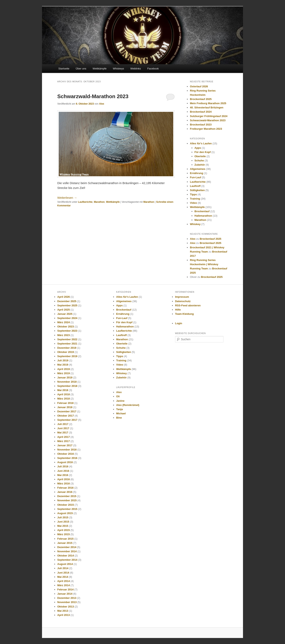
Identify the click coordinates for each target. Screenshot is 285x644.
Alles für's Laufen (201, 143)
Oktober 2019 (66, 352)
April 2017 (64, 437)
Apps (198, 148)
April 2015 (64, 530)
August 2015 (65, 513)
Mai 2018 (63, 390)
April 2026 (64, 297)
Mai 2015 (63, 526)
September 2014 (67, 560)
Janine (120, 401)
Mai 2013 (63, 611)
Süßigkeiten (197, 190)
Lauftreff (195, 186)
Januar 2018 (65, 407)
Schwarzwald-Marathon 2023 (93, 96)
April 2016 (64, 479)
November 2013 (67, 602)
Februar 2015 (65, 539)
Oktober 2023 (66, 327)
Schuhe (199, 160)
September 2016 (67, 458)
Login (179, 323)
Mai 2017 (63, 433)
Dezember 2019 (67, 348)
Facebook (153, 69)
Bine (119, 418)
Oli (118, 396)
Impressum (182, 297)
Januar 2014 (65, 594)
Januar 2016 (65, 492)
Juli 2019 (63, 360)
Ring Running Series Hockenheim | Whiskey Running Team (204, 264)
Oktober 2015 (66, 505)
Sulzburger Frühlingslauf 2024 (209, 116)
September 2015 (67, 509)
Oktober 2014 (66, 556)
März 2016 (64, 484)
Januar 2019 (65, 378)
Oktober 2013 (66, 607)
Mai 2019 (63, 365)
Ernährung (197, 173)
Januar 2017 (65, 445)
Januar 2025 (65, 314)
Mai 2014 (63, 577)
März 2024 (64, 322)
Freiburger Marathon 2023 (206, 129)
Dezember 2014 (67, 547)
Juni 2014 (63, 573)
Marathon (99, 202)
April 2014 (64, 581)
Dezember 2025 (67, 301)
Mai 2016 (63, 475)
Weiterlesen (67, 198)
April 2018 (64, 394)
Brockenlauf (202, 211)
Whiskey (195, 224)
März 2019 (64, 373)
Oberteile (200, 156)
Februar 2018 (65, 403)
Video (193, 203)
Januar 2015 (65, 543)
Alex (102, 104)
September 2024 (67, 318)
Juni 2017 (63, 428)
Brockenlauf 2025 (201, 99)
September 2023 (67, 331)
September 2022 (67, 339)
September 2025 (67, 305)
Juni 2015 (63, 522)
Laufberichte (85, 202)
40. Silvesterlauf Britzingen (207, 108)
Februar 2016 (65, 488)
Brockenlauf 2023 (201, 125)
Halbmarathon (203, 216)
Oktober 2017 (66, 416)
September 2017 (67, 420)
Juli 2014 (63, 568)
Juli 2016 (63, 466)
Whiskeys (118, 69)
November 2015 (67, 500)
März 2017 (64, 441)
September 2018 (67, 386)
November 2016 (67, 450)
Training (195, 199)
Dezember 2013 (67, 598)
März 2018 (64, 399)
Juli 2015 (63, 517)
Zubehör (200, 165)
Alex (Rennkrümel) (128, 405)
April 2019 (64, 369)
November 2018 (67, 382)
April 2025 (64, 310)
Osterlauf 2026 (199, 86)
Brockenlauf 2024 (201, 112)
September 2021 (67, 344)
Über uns (81, 69)
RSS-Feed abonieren (188, 305)
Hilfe (178, 310)
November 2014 (67, 551)
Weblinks (136, 69)
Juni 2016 (63, 471)
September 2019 (67, 356)
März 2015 (64, 534)
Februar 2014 (65, 589)
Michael (121, 413)
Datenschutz (183, 301)
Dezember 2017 (67, 411)
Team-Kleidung (184, 314)
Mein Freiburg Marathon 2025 (208, 103)
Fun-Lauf (196, 177)
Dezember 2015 (67, 496)
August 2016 (65, 462)
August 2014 (65, 564)
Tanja (119, 409)
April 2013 (64, 615)
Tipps (193, 194)
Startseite (64, 69)
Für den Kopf (203, 152)
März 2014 (64, 585)
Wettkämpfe (100, 69)
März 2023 (64, 335)
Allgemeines (198, 169)
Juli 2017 (63, 424)
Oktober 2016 (66, 454)
